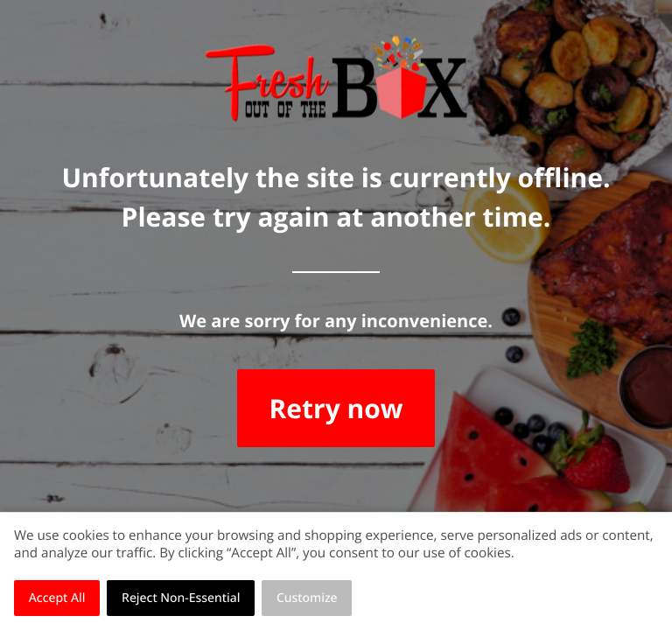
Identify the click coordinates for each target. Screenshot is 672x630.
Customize (307, 598)
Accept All (57, 598)
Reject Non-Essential (181, 598)
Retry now (336, 408)
